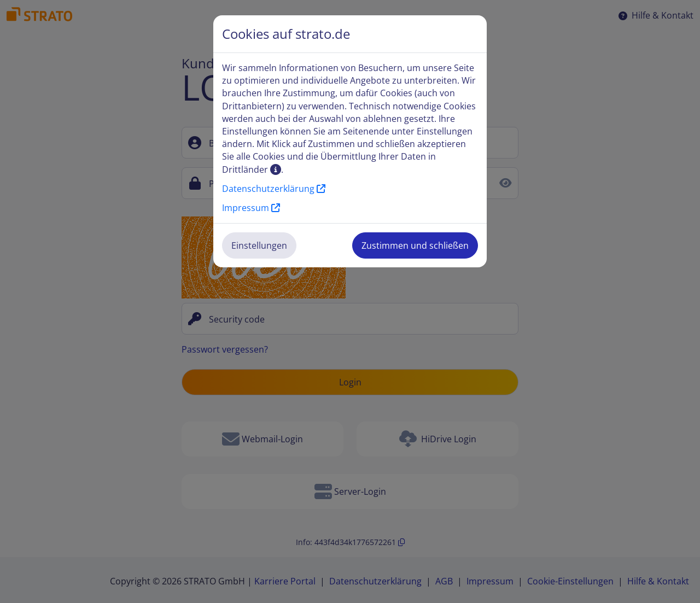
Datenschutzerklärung (274, 189)
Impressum (251, 208)
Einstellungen (259, 245)
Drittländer (252, 169)
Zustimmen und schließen (415, 245)
